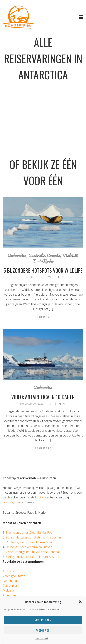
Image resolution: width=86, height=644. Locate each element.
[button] (80, 602)
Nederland (10, 581)
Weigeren (43, 630)
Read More (43, 317)
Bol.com (44, 497)
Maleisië (70, 255)
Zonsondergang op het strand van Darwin (33, 537)
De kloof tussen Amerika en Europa (29, 547)
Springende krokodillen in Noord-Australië (33, 557)
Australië (37, 255)
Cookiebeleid (41, 639)
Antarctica (17, 255)
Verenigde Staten (14, 576)
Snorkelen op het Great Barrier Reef (29, 533)
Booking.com (11, 502)
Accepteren (43, 620)
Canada (54, 255)
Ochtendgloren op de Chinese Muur (29, 542)
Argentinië (9, 595)
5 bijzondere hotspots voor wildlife (43, 270)
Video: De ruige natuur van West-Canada (32, 552)
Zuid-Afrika (43, 261)
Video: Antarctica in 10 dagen (43, 397)
